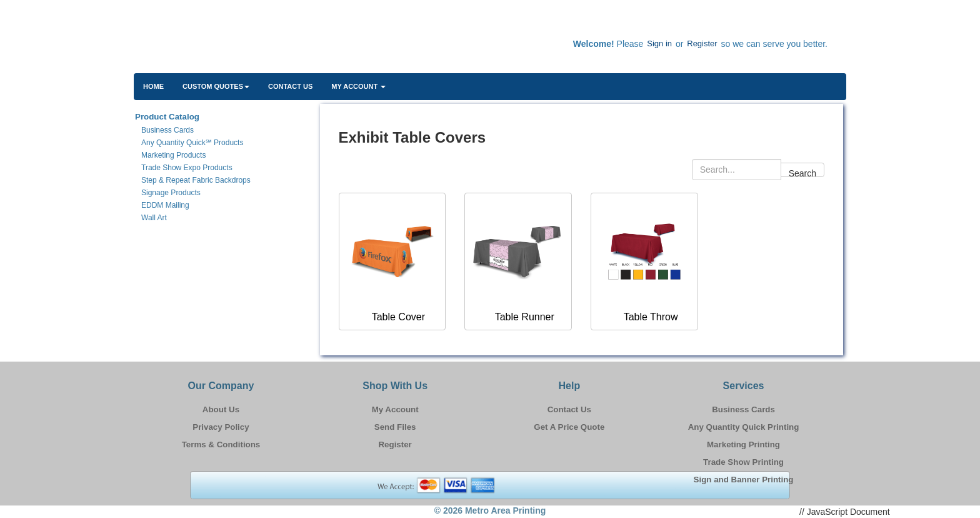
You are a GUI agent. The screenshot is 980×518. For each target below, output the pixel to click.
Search (802, 173)
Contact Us (290, 86)
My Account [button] (358, 86)
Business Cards (743, 409)
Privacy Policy (221, 427)
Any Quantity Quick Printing (744, 427)
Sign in (659, 43)
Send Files (395, 427)
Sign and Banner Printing (744, 480)
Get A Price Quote (569, 427)
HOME (153, 86)
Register (702, 43)
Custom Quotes (216, 86)
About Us (221, 409)
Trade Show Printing (743, 462)
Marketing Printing (743, 444)
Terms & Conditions (221, 444)
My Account (395, 409)
